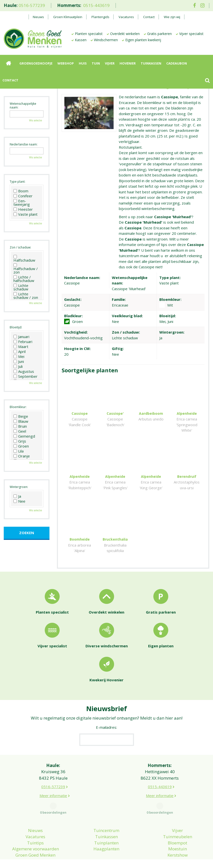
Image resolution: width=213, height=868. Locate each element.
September (25, 376)
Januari (21, 337)
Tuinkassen (106, 825)
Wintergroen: (19, 487)
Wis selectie (36, 120)
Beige (21, 416)
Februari (23, 342)
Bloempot (177, 832)
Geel (20, 431)
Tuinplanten (106, 832)
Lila (19, 451)
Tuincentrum (106, 819)
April (20, 351)
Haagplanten (106, 838)
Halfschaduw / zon (26, 269)
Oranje (22, 456)
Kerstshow (178, 844)
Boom (21, 191)
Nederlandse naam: (24, 144)
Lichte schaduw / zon (26, 296)
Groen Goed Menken (35, 844)
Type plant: (18, 182)
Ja (17, 496)
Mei (19, 356)
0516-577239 (32, 5)
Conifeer (23, 196)
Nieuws (35, 819)
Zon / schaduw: (20, 247)
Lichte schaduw (21, 287)
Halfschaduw (24, 258)
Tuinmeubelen (178, 825)
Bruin (20, 426)
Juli (18, 366)
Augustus (24, 371)
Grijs (20, 441)
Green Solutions (156, 858)
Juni (19, 361)
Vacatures (35, 825)
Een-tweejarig (22, 203)
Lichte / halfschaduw (24, 279)
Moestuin (178, 838)
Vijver (177, 819)
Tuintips (35, 832)
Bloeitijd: (16, 327)
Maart (21, 347)
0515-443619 (96, 5)
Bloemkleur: (18, 407)
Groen (21, 446)
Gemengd (24, 436)
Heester (23, 209)
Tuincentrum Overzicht (193, 858)
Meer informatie (53, 784)
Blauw (21, 421)
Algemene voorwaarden (36, 838)
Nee (19, 501)
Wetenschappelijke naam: (23, 105)
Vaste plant (25, 214)
